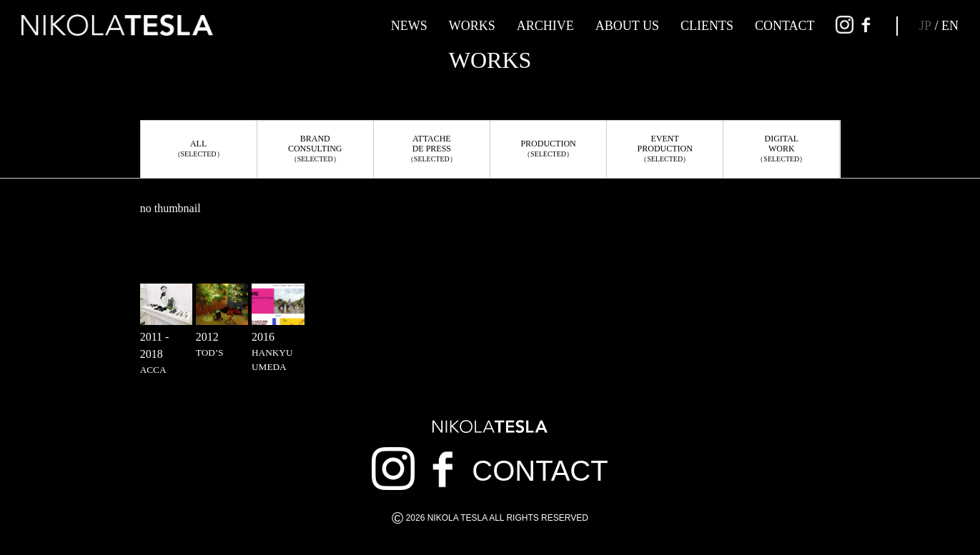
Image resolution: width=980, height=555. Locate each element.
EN (950, 26)
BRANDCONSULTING (315, 148)
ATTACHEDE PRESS (432, 148)
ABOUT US (627, 26)
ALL (199, 148)
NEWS (409, 26)
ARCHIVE (545, 26)
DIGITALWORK (781, 148)
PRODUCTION (548, 148)
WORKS (472, 26)
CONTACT (785, 26)
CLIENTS (707, 26)
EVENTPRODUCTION (665, 148)
